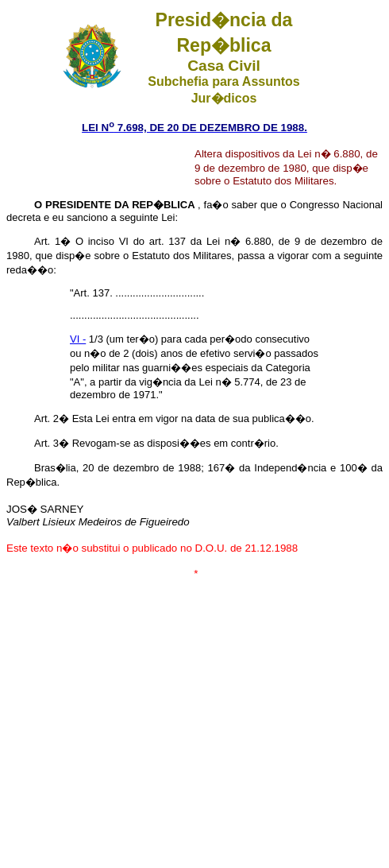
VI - (78, 339)
